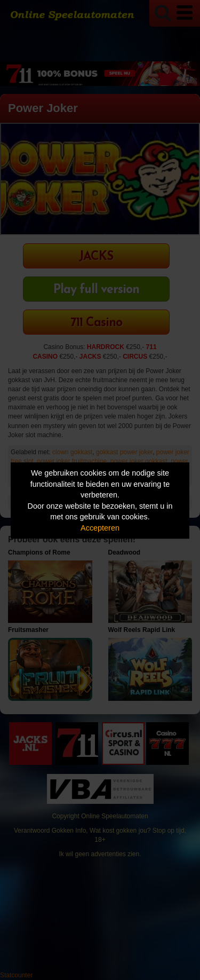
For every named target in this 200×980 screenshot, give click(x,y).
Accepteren (100, 528)
